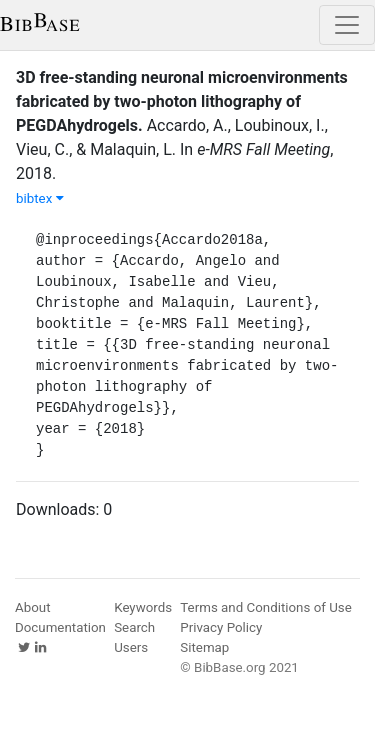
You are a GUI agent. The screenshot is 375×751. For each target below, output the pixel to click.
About (33, 607)
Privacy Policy (221, 627)
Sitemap (204, 647)
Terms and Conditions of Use (265, 607)
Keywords (143, 607)
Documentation (60, 627)
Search (134, 627)
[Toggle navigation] (347, 25)
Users (131, 647)
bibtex (40, 198)
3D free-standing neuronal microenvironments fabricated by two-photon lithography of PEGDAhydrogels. (182, 101)
